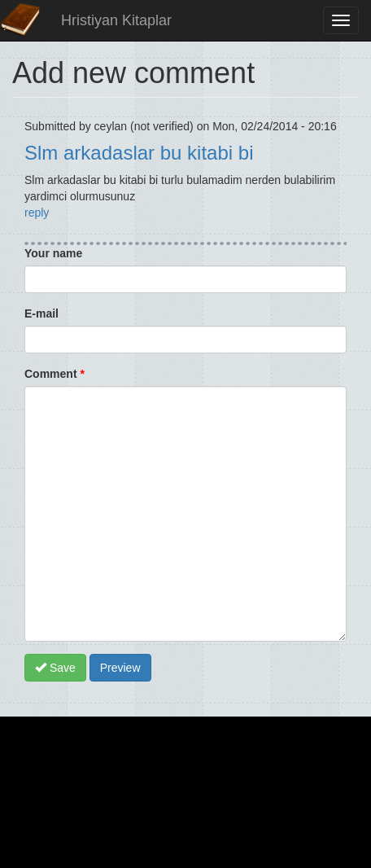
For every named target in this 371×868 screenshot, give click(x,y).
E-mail (41, 313)
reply (37, 213)
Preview (120, 668)
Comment (55, 374)
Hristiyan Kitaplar (116, 20)
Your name (53, 253)
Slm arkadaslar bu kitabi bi (139, 153)
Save (55, 668)
